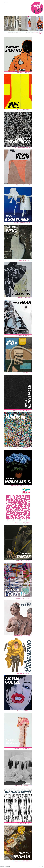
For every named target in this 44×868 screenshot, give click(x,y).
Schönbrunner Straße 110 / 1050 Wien (21, 861)
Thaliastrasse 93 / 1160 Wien (23, 673)
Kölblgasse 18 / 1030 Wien (23, 72)
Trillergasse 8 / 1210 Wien (24, 260)
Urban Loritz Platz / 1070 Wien (23, 786)
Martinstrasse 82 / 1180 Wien (23, 561)
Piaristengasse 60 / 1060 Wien (23, 523)
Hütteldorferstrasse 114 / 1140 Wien (21, 410)
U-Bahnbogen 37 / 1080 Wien (23, 298)
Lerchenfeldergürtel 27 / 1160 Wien (22, 636)
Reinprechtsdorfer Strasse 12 (23, 185)
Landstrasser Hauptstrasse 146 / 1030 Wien (19, 448)
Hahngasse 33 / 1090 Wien (23, 711)
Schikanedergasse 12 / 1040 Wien (22, 748)
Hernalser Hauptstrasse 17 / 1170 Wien (21, 486)
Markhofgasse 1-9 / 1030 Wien (23, 598)
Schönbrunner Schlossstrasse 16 (22, 223)
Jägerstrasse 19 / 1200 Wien (23, 373)
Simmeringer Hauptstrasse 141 (22, 148)
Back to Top (41, 866)
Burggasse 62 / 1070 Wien (24, 110)
